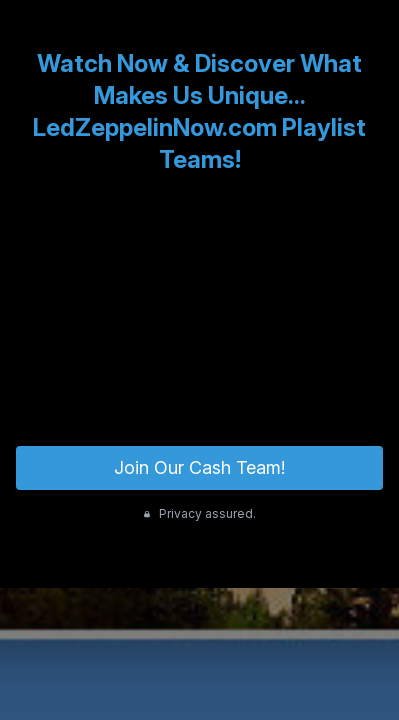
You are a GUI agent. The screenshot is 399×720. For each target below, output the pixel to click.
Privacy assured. (199, 513)
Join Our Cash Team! (199, 467)
